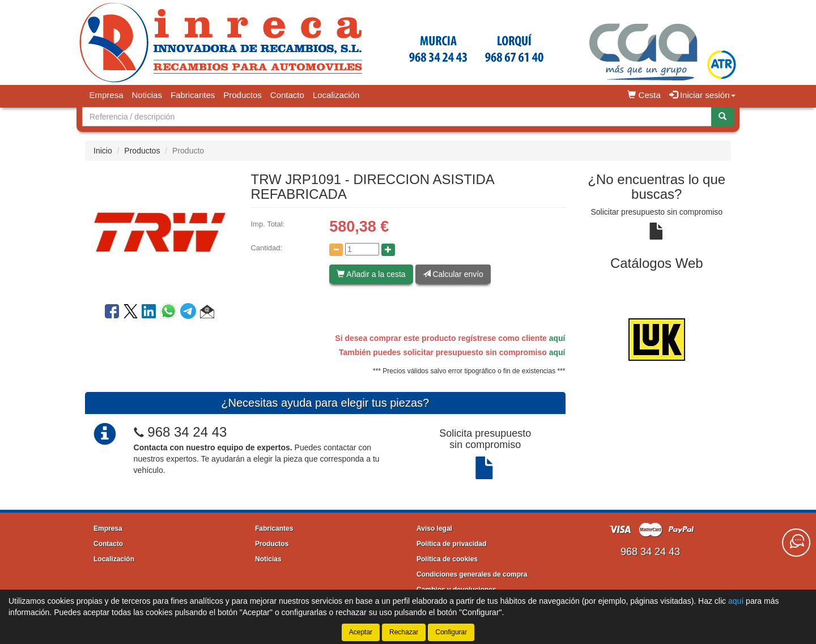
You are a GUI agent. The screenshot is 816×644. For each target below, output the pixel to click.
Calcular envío (453, 274)
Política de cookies (447, 559)
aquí (557, 338)
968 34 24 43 (187, 432)
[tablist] (657, 339)
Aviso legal (434, 528)
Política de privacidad (451, 544)
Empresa (107, 95)
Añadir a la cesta (371, 274)
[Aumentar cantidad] (388, 250)
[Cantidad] (362, 249)
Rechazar (404, 632)
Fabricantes (193, 95)
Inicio (103, 151)
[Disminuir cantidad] (336, 250)
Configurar (451, 632)
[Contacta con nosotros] (796, 543)
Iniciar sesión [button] (702, 95)
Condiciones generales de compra (472, 574)
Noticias (147, 95)
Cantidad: (266, 248)
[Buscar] (722, 117)
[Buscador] (397, 117)
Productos (243, 95)
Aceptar (361, 632)
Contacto (287, 95)
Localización (336, 95)
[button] (207, 313)
